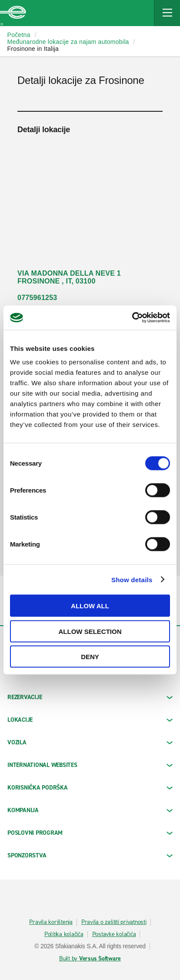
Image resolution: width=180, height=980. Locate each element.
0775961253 (37, 298)
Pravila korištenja (51, 922)
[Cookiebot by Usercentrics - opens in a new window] (132, 318)
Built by (90, 959)
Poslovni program (90, 833)
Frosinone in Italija (33, 49)
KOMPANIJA (90, 810)
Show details (132, 579)
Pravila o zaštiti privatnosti (114, 922)
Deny (90, 657)
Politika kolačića (64, 934)
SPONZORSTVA (90, 855)
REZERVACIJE (90, 697)
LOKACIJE (90, 720)
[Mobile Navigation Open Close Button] (167, 13)
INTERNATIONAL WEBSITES (90, 765)
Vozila (90, 742)
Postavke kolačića (114, 934)
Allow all (90, 606)
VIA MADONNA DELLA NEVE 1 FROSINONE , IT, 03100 (69, 277)
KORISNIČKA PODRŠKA (90, 788)
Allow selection (90, 631)
